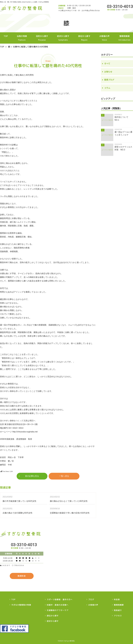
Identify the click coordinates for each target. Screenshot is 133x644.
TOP (2, 38)
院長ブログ (109, 80)
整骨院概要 (119, 605)
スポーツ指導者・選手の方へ (60, 599)
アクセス (118, 616)
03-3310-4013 (120, 6)
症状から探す (62, 38)
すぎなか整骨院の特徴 (21, 605)
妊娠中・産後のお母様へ (58, 605)
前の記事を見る (32, 476)
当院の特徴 (19, 38)
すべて (107, 64)
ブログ (91, 599)
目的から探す (40, 38)
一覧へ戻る (64, 476)
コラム (107, 88)
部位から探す (85, 38)
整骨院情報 (127, 38)
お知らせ (108, 72)
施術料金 (22, 576)
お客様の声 (106, 38)
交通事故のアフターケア (58, 610)
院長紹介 (118, 610)
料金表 (117, 599)
